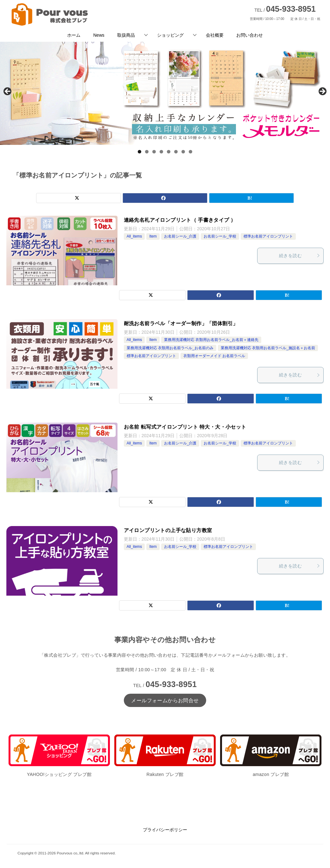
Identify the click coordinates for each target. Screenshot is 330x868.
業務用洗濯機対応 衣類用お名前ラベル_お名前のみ (170, 348)
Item (153, 236)
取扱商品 (126, 35)
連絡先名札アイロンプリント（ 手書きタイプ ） (180, 220)
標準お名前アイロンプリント (268, 236)
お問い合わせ (250, 35)
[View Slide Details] (165, 93)
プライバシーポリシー (165, 830)
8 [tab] (190, 152)
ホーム (74, 35)
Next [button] (322, 92)
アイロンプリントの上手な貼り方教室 (168, 530)
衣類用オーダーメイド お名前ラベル (214, 356)
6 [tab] (176, 152)
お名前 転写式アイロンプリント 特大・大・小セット (185, 427)
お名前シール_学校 (220, 236)
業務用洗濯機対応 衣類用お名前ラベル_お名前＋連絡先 (211, 340)
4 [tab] (161, 152)
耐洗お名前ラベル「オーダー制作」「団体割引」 (181, 323)
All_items (134, 236)
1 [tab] (140, 152)
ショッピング (170, 35)
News (99, 35)
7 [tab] (183, 152)
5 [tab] (169, 152)
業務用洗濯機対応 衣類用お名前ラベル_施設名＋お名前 (268, 348)
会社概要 (215, 35)
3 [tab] (154, 152)
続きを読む (300, 256)
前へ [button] (8, 92)
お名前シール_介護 (180, 236)
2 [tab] (147, 152)
